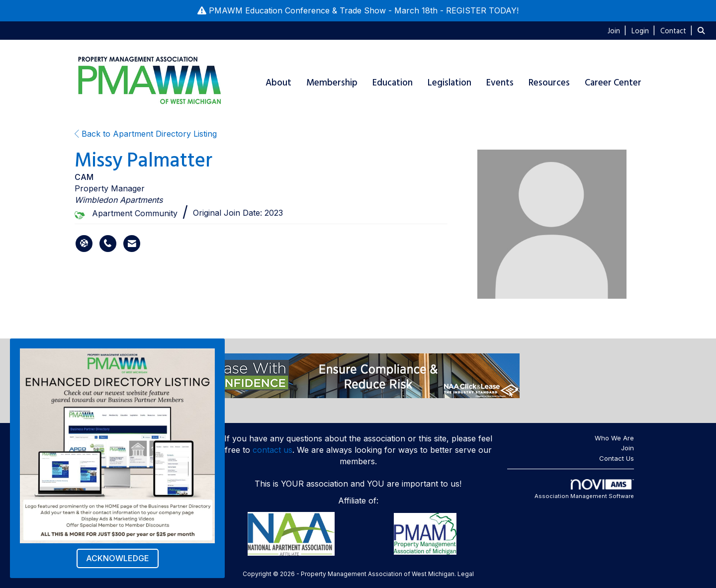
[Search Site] (703, 30)
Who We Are (614, 438)
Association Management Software (584, 490)
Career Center (613, 83)
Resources (549, 83)
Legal (466, 574)
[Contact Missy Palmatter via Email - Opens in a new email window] (132, 244)
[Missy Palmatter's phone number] (108, 244)
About (278, 83)
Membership (332, 83)
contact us (272, 450)
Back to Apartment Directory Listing (146, 134)
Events (500, 83)
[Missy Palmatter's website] (84, 244)
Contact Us (617, 458)
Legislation (449, 83)
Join (627, 448)
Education (393, 83)
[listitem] (618, 30)
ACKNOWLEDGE (118, 558)
